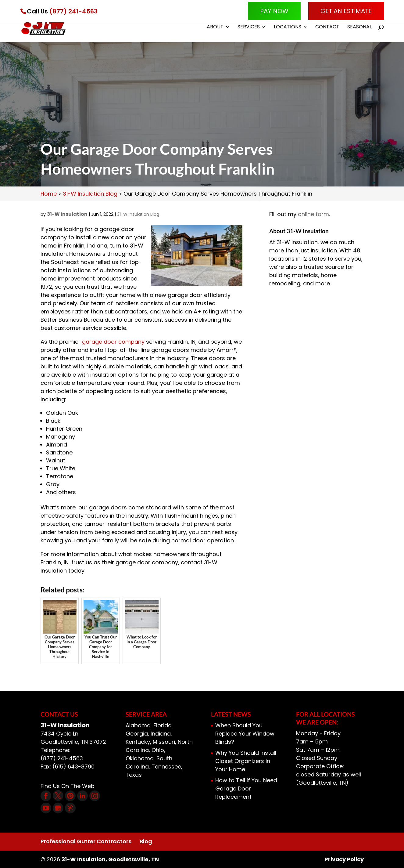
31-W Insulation (67, 214)
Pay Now (274, 11)
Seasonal (359, 28)
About (215, 28)
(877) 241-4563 (73, 11)
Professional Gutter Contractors (86, 841)
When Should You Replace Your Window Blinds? (245, 734)
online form (313, 214)
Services (249, 28)
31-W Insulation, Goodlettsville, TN (111, 859)
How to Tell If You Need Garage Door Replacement (246, 788)
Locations (288, 28)
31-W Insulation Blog (138, 214)
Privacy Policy (344, 859)
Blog (146, 841)
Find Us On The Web (68, 786)
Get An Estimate (346, 11)
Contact (327, 28)
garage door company (113, 342)
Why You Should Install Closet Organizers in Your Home (246, 761)
